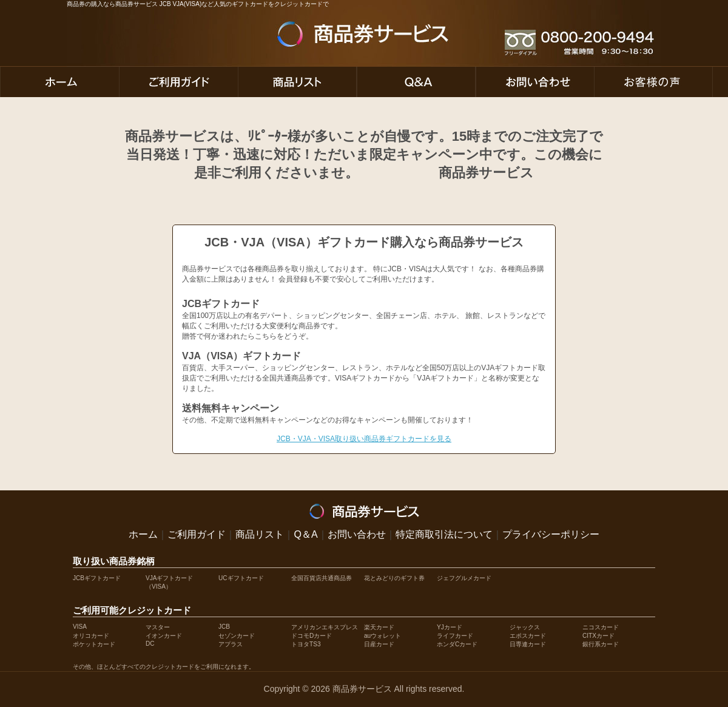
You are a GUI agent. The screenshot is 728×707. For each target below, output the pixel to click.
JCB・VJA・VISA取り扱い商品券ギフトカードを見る (364, 439)
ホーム (143, 534)
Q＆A (305, 534)
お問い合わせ (357, 534)
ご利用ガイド (197, 534)
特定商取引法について (444, 534)
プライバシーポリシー (551, 534)
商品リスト (260, 534)
